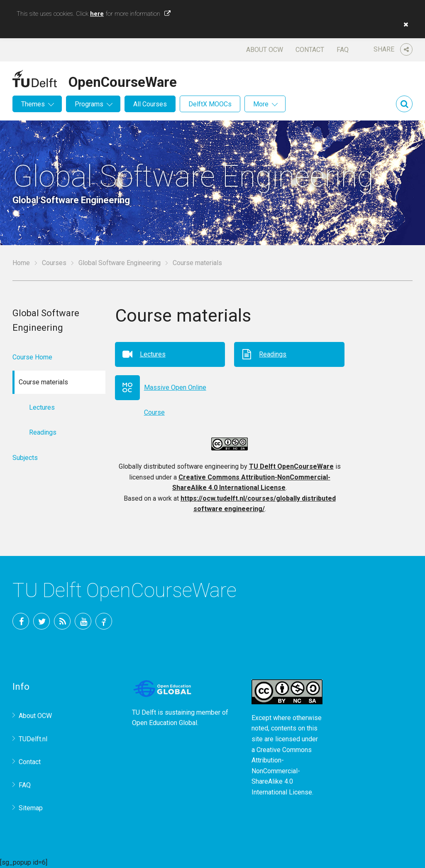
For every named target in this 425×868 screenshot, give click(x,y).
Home (21, 263)
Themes (33, 104)
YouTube (83, 621)
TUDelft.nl (33, 739)
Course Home (32, 357)
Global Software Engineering (120, 263)
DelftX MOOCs (210, 104)
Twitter (42, 621)
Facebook (21, 621)
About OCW (265, 50)
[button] (404, 25)
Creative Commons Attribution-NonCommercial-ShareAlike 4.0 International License (282, 771)
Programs (89, 104)
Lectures (153, 354)
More (261, 104)
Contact (310, 50)
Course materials (197, 263)
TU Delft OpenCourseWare (291, 466)
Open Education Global (165, 723)
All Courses (150, 104)
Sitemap (31, 808)
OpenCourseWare (123, 81)
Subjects (25, 458)
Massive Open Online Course (175, 392)
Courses (54, 263)
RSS (62, 621)
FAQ (343, 50)
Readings (273, 354)
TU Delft (104, 621)
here (97, 14)
